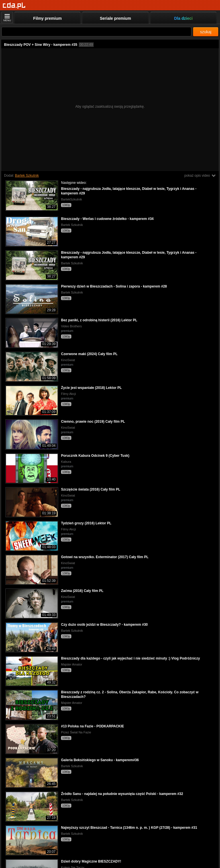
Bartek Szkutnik (27, 176)
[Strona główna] (14, 6)
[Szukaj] (96, 32)
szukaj (206, 32)
